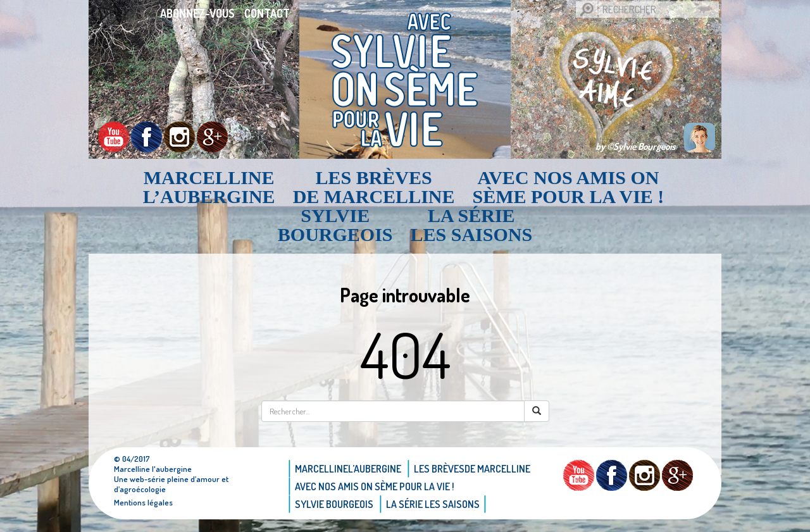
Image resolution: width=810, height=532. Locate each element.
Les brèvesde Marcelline (374, 187)
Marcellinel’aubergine (209, 187)
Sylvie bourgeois (335, 225)
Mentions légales (143, 502)
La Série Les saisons (472, 225)
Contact (267, 13)
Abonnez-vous (197, 13)
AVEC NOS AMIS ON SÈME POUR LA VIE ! (569, 187)
